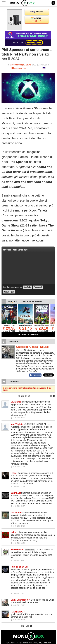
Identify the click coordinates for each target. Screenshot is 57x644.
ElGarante (16, 402)
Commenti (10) (19, 68)
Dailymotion (9, 292)
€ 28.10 (42, 328)
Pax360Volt (16, 513)
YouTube (28, 287)
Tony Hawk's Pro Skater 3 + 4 (27, 325)
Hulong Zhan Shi (19, 567)
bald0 (14, 532)
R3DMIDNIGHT (18, 612)
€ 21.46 (25, 328)
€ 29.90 (9, 328)
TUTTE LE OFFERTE (28, 335)
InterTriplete (17, 424)
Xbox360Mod (17, 549)
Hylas (14, 473)
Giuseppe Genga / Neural (20, 65)
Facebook (38, 287)
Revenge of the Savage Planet (44, 325)
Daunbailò (16, 493)
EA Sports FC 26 (9, 325)
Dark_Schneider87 (20, 600)
